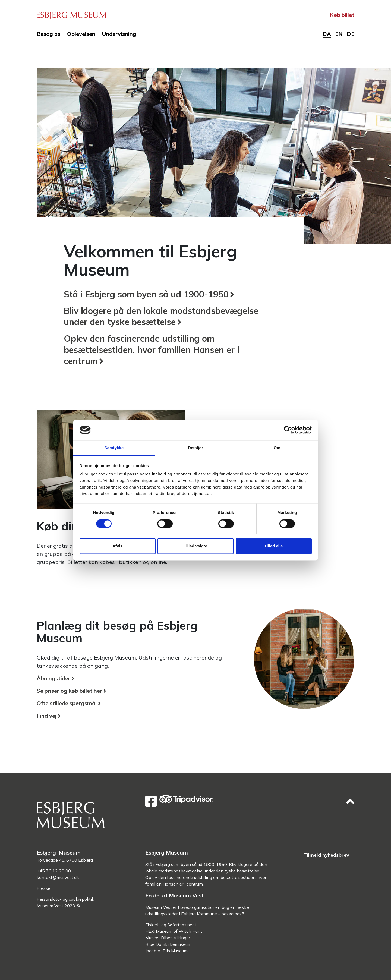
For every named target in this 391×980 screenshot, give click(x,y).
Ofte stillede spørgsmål (67, 703)
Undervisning (119, 34)
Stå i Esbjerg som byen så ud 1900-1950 (146, 294)
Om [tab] (277, 448)
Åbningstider (53, 678)
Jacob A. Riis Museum (166, 951)
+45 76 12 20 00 (54, 871)
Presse (43, 888)
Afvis (117, 546)
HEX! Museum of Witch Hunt (174, 931)
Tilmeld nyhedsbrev (326, 855)
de (351, 34)
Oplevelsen (81, 34)
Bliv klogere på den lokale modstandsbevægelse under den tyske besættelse (161, 316)
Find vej (47, 716)
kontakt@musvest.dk (58, 877)
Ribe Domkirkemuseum (168, 944)
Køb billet (342, 15)
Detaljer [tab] (195, 448)
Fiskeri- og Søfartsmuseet (171, 925)
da (327, 34)
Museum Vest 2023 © (58, 906)
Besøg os (48, 34)
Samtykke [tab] (114, 448)
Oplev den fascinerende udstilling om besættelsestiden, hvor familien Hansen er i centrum (152, 350)
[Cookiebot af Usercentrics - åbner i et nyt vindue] (288, 430)
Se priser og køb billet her (69, 691)
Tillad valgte (195, 546)
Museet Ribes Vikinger (168, 938)
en (339, 34)
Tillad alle (273, 546)
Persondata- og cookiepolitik (65, 899)
